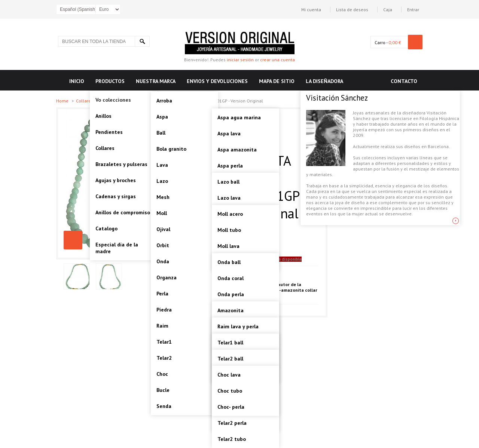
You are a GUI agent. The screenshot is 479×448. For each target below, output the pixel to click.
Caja (388, 10)
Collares (85, 101)
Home (63, 101)
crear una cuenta (277, 60)
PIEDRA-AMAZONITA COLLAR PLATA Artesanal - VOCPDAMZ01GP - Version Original (73, 240)
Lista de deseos (352, 10)
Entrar (413, 10)
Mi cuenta (311, 10)
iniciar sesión (240, 60)
